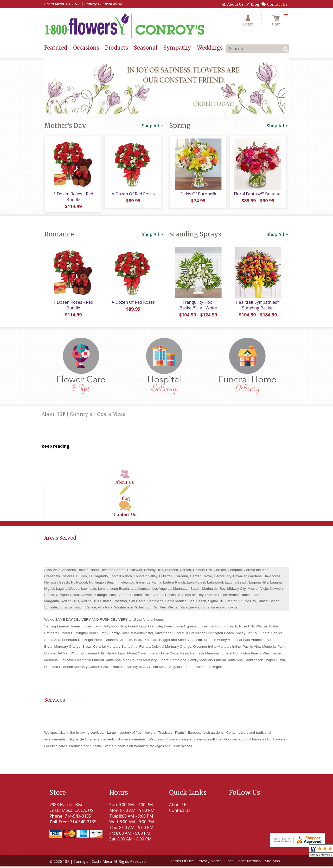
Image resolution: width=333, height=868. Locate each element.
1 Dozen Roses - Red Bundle (73, 197)
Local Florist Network (243, 863)
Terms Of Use (182, 863)
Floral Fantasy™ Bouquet (258, 195)
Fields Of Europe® (198, 195)
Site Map (273, 863)
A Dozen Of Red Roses (133, 195)
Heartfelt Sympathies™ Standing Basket (258, 307)
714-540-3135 (78, 818)
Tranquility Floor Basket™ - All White (198, 307)
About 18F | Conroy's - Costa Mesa (84, 416)
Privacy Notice (210, 863)
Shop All (153, 126)
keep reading (56, 448)
